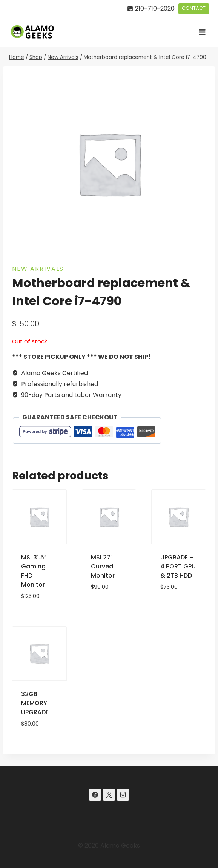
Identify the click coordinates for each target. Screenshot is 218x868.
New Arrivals (38, 269)
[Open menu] (202, 32)
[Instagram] (123, 795)
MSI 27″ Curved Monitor (103, 566)
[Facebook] (95, 795)
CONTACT (194, 8)
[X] (109, 795)
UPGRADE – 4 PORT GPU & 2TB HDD (178, 566)
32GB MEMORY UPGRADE (35, 703)
